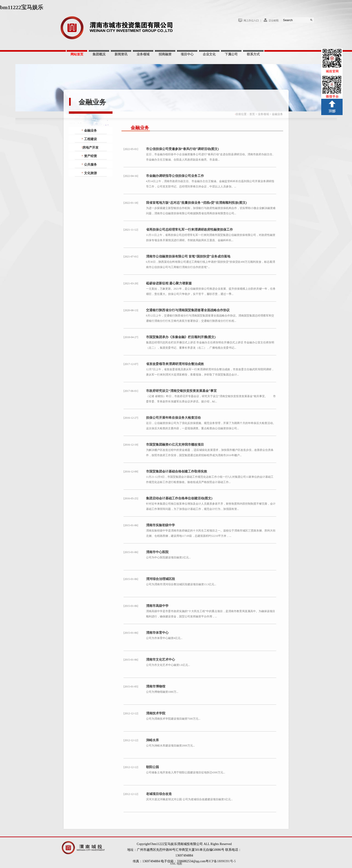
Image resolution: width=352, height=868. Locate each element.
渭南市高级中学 (157, 606)
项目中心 (187, 54)
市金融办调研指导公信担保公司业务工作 (175, 176)
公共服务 (90, 165)
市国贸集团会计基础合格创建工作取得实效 (177, 471)
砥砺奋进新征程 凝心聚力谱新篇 (169, 283)
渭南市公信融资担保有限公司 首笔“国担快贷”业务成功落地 (188, 256)
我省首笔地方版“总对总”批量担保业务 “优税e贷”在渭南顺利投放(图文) (196, 203)
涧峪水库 (152, 740)
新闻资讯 (121, 54)
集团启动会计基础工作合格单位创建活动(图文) (179, 498)
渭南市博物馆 (156, 686)
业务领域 (143, 54)
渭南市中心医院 (157, 552)
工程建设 (90, 139)
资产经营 (90, 156)
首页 (252, 114)
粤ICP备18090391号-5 (221, 861)
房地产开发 (90, 148)
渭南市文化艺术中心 (161, 660)
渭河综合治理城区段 (161, 579)
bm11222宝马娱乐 (22, 7)
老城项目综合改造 (159, 794)
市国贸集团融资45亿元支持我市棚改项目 (175, 445)
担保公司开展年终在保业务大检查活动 (173, 418)
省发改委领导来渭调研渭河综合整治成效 (175, 364)
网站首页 (77, 54)
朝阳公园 (152, 767)
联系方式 (253, 54)
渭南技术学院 (156, 713)
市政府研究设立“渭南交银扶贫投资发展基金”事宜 (181, 391)
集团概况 (99, 54)
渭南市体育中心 (157, 633)
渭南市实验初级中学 (161, 525)
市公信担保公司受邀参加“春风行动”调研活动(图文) (182, 149)
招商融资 (165, 54)
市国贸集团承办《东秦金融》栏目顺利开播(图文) (181, 337)
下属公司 (231, 54)
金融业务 (277, 114)
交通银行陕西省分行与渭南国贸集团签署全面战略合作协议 (188, 310)
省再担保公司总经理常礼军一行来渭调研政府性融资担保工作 (189, 230)
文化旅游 (90, 173)
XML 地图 (176, 864)
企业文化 (209, 54)
